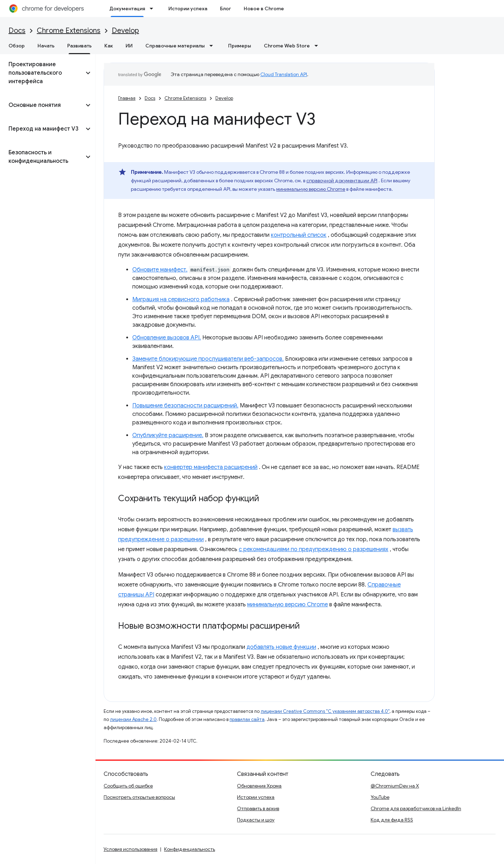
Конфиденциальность (190, 849)
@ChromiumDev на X (395, 786)
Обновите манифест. (160, 270)
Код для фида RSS (392, 820)
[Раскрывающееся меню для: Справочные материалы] (213, 46)
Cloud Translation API (284, 74)
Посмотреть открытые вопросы (139, 797)
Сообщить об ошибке (128, 786)
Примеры (240, 46)
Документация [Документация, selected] (127, 8)
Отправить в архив (258, 808)
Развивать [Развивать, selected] (79, 46)
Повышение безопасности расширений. (185, 406)
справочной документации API (342, 181)
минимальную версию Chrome (311, 189)
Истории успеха (188, 8)
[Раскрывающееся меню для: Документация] (153, 8)
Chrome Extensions (69, 31)
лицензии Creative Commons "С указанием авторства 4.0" (325, 711)
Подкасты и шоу (256, 820)
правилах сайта (247, 719)
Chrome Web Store (287, 46)
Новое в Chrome (264, 8)
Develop (125, 31)
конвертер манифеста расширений (211, 467)
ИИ (129, 46)
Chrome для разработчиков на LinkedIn (416, 808)
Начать (46, 46)
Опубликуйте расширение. (168, 435)
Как (109, 46)
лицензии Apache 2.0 (133, 719)
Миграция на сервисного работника (181, 299)
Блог (225, 8)
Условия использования (131, 849)
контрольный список (299, 235)
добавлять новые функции (281, 647)
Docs (17, 31)
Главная (127, 98)
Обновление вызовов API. (167, 338)
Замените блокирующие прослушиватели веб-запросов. (208, 359)
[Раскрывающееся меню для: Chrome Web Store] (318, 46)
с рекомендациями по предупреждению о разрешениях (314, 549)
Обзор (17, 46)
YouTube (380, 797)
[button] (42, 73)
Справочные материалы (175, 46)
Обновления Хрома (259, 786)
